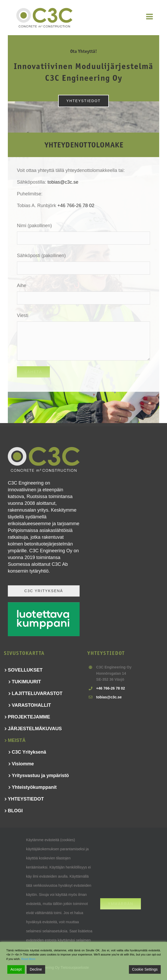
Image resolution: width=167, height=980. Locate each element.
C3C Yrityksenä (29, 752)
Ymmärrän (121, 904)
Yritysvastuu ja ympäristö (40, 776)
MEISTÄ (17, 740)
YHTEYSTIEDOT (26, 799)
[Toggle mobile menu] (150, 16)
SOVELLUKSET (25, 670)
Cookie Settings (145, 969)
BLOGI (15, 811)
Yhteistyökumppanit (34, 787)
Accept (16, 969)
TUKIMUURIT (26, 682)
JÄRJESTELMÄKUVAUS (35, 729)
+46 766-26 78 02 (76, 206)
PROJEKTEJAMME (29, 717)
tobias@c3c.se (63, 182)
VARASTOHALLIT (31, 705)
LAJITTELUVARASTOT (37, 693)
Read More (28, 959)
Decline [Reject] (36, 969)
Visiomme (23, 764)
